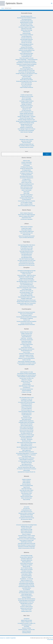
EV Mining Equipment (26, 199)
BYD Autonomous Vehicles (26, 519)
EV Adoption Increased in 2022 (27, 173)
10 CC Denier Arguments (26, 408)
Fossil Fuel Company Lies (26, 410)
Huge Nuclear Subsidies (26, 343)
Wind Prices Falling (26, 77)
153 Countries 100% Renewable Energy (26, 72)
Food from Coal (26, 320)
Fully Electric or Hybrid (26, 181)
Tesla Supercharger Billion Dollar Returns (27, 245)
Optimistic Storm (14, 3)
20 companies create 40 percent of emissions (26, 469)
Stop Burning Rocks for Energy (26, 22)
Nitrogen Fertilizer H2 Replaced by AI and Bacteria (26, 121)
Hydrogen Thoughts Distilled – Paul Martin (26, 117)
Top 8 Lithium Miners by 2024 (26, 233)
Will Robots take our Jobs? (26, 526)
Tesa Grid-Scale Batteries (26, 576)
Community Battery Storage (26, 555)
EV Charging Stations (26, 170)
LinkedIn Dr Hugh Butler (11, 638)
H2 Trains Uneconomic (26, 110)
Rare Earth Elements (26, 484)
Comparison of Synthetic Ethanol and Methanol (26, 64)
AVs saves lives (26, 509)
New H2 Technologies (26, 98)
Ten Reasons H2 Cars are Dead (26, 96)
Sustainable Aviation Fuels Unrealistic (26, 422)
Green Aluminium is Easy (27, 493)
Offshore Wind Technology (26, 30)
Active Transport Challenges (26, 294)
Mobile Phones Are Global (27, 620)
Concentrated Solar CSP (26, 56)
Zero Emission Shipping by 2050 (27, 436)
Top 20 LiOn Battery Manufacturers (26, 238)
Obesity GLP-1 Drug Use (27, 380)
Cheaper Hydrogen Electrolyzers (26, 113)
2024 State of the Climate (27, 463)
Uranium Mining (26, 346)
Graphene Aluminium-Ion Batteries (26, 591)
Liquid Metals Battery (27, 588)
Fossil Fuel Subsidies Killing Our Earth (26, 412)
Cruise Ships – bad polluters (27, 439)
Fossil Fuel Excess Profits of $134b (26, 286)
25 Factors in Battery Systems (26, 607)
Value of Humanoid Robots (27, 533)
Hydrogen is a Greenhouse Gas (27, 127)
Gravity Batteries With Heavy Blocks (26, 583)
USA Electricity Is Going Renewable (26, 66)
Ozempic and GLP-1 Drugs (27, 381)
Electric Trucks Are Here (26, 182)
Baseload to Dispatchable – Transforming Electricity (27, 60)
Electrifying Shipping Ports (26, 438)
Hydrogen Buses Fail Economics (26, 115)
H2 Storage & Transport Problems (26, 101)
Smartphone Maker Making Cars (26, 198)
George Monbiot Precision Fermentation (26, 325)
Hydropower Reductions (26, 52)
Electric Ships (26, 193)
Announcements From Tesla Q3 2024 (27, 264)
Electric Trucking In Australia (27, 204)
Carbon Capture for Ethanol (26, 444)
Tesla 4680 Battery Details (27, 257)
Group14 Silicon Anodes (26, 610)
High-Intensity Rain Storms (26, 446)
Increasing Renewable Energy (26, 21)
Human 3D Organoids (26, 391)
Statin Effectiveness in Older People (26, 386)
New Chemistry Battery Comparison (27, 593)
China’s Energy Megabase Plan (27, 69)
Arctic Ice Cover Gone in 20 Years (26, 430)
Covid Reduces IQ (27, 387)
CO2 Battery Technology (26, 571)
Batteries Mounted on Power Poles (26, 602)
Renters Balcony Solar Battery (26, 80)
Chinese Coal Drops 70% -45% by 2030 (26, 70)
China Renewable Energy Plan (26, 39)
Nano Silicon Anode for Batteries (26, 582)
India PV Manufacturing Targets (26, 53)
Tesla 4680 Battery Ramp (26, 254)
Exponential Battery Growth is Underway (26, 297)
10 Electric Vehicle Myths (26, 162)
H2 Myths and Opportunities (26, 95)
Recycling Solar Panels (26, 86)
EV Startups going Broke (26, 175)
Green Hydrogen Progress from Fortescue (26, 129)
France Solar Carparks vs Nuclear (26, 58)
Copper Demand (26, 487)
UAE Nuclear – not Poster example (26, 357)
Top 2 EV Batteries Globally (26, 568)
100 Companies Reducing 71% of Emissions (26, 455)
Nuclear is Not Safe (26, 360)
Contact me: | (3, 638)
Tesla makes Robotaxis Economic (26, 251)
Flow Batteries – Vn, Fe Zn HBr (27, 579)
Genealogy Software (26, 633)
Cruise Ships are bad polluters (26, 195)
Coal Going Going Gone (27, 46)
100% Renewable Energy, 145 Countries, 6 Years (26, 281)
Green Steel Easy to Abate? (27, 449)
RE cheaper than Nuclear (26, 335)
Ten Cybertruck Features (26, 256)
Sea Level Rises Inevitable (26, 418)
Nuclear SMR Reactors (26, 337)
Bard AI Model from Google (27, 529)
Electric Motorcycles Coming (26, 187)
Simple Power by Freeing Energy (26, 278)
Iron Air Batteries (26, 590)
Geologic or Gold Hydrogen (26, 126)
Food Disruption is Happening (26, 318)
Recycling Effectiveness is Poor (26, 283)
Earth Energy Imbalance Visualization (26, 458)
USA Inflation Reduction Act (26, 433)
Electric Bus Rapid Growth (27, 196)
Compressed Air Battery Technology (26, 585)
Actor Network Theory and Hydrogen (26, 130)
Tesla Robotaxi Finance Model (26, 515)
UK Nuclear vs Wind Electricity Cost (26, 354)
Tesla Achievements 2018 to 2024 (26, 262)
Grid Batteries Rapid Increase (26, 253)
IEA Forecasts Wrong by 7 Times (26, 292)
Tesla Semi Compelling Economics (26, 184)
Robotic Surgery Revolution (26, 531)
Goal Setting (26, 626)
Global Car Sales (26, 161)
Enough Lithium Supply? (26, 228)
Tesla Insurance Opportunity (26, 250)
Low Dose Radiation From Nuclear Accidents (26, 363)
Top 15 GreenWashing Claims (27, 285)
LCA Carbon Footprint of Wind (27, 26)
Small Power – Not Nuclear (26, 338)
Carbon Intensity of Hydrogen (26, 132)
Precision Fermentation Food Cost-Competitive (26, 321)
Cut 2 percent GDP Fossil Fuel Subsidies (26, 402)
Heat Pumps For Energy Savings (26, 432)
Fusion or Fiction (26, 352)
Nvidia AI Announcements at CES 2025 (27, 548)
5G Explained (26, 619)
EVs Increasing (26, 165)
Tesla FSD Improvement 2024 (27, 516)
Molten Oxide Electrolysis (26, 498)
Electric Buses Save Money (27, 185)
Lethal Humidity (26, 470)
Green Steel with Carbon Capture (26, 490)
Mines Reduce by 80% (26, 419)
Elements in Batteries (27, 597)
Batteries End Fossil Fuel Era (26, 608)
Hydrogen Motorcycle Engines (26, 106)
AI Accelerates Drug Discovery (26, 389)
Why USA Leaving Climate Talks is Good (26, 467)
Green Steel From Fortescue (26, 492)
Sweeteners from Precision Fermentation (26, 312)
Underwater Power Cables (26, 29)
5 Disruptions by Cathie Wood (27, 272)
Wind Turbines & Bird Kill (26, 41)
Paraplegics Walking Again (26, 299)
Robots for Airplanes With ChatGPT (26, 216)
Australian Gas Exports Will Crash (27, 144)
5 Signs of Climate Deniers (26, 407)
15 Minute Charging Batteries (27, 596)
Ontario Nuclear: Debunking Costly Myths (27, 361)
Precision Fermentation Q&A (26, 323)
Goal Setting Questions (27, 625)
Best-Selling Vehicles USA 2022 (26, 176)
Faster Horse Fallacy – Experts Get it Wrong (26, 275)
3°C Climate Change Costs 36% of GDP (26, 461)
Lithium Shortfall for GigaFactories (27, 231)
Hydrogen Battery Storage (26, 103)
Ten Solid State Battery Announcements (27, 600)
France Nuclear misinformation (26, 340)
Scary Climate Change (26, 456)
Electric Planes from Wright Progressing (26, 215)
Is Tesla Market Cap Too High (26, 248)
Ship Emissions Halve (27, 441)
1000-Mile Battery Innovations (26, 604)
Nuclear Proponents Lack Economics (26, 349)
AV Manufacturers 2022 (26, 510)
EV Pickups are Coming (26, 164)
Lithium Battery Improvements (26, 563)
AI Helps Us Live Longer (26, 392)
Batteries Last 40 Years (26, 605)
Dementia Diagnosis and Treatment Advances (27, 375)
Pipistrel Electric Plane (26, 218)
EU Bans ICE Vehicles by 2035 (27, 168)
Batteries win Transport (26, 577)
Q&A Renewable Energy (26, 78)
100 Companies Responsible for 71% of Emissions (27, 453)
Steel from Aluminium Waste (26, 496)
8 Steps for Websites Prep (26, 622)
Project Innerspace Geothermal (26, 35)
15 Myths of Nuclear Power (27, 334)
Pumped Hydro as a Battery (26, 565)
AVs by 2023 (26, 507)
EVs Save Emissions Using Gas (26, 466)
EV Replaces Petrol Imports (26, 167)
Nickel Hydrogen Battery (26, 594)
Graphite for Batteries (26, 479)
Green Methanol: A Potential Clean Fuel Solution (26, 63)
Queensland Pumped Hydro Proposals (26, 587)
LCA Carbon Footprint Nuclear (26, 344)
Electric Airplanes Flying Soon (26, 213)
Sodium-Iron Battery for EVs (26, 580)
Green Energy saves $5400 (27, 401)
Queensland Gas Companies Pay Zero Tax (26, 472)
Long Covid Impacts (27, 384)
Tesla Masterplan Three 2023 (27, 247)
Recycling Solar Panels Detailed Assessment (26, 18)
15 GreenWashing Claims (27, 405)
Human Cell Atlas (27, 383)
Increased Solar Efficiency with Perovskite (26, 61)
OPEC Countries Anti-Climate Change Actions (26, 443)
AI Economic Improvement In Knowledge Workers (26, 525)
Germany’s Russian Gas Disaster (26, 147)
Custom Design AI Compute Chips (26, 540)
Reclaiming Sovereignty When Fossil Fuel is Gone (27, 81)
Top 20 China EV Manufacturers (26, 178)
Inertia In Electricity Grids (26, 83)
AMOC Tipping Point (27, 450)
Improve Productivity (27, 631)
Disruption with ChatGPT (26, 528)
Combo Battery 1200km (26, 574)
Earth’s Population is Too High (26, 372)
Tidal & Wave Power (26, 67)
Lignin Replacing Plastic (27, 464)
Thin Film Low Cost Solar (26, 43)
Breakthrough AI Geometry (26, 542)
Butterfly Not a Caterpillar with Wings (26, 277)
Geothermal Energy (26, 33)
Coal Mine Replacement (26, 36)
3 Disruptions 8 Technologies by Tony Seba (26, 271)
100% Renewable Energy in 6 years (27, 398)
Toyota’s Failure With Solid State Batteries (26, 599)
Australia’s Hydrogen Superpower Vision (26, 120)
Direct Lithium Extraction (26, 230)
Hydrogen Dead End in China (26, 124)
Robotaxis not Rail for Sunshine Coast (27, 513)
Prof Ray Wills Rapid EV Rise (26, 295)
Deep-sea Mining (26, 500)
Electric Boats (26, 192)
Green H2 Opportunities (27, 100)
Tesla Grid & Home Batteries (27, 573)
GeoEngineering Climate (26, 413)
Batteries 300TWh (27, 566)
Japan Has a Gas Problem (26, 141)
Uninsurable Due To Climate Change (26, 435)
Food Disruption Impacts (26, 315)
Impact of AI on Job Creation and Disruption (26, 539)
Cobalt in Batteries (26, 481)
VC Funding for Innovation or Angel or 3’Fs (26, 623)
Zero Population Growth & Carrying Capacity (26, 373)
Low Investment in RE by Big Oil (26, 429)
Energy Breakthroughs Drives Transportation (26, 303)
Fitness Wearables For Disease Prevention (27, 377)
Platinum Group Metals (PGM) (26, 486)
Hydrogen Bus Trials (26, 109)
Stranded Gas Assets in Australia (26, 139)
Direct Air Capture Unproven (26, 425)
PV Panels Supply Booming (26, 55)
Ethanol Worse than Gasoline (27, 424)
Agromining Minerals (26, 495)
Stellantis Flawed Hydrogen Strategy (27, 123)
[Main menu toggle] (52, 3)
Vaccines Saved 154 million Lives (26, 378)
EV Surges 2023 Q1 (27, 179)
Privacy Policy (50, 639)
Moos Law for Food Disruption (26, 314)
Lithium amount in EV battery (26, 227)
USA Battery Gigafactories (26, 559)
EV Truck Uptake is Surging (27, 203)
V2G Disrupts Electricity (27, 19)
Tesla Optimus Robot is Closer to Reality (27, 536)
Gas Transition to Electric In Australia (26, 146)
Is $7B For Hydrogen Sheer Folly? (26, 112)
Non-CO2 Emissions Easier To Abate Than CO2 (27, 447)
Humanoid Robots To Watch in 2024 (26, 537)
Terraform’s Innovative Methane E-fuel (27, 50)
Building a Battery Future (27, 611)
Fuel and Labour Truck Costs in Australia (27, 201)
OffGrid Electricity (27, 32)
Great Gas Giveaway (26, 143)
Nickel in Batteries (26, 482)
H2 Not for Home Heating (26, 107)
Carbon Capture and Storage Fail (26, 427)
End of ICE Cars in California (26, 172)
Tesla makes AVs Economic (26, 512)
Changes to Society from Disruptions (26, 280)
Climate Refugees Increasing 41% (27, 460)
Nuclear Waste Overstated (26, 347)
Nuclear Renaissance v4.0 (27, 351)
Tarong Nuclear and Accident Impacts (27, 365)
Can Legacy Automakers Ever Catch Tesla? (26, 260)
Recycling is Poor (26, 416)
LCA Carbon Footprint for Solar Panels (27, 27)
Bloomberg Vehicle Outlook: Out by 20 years (26, 300)
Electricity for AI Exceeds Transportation (27, 547)
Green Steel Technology (27, 489)
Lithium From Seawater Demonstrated (27, 236)
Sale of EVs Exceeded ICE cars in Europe (27, 206)
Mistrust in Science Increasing (27, 305)
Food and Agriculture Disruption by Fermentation (26, 317)
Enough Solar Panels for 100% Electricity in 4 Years (26, 73)
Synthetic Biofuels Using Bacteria (27, 49)
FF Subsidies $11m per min (26, 399)
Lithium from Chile (26, 234)
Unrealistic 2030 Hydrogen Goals (27, 118)
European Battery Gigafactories (26, 557)
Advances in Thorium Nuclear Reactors (26, 358)
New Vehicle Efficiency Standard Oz (27, 452)
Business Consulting (26, 628)
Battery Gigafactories (26, 562)
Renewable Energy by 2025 (27, 16)
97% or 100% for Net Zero (26, 84)
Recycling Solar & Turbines (27, 24)
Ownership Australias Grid (26, 38)
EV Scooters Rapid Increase (26, 189)
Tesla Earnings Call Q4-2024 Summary (26, 265)
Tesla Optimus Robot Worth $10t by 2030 (26, 543)
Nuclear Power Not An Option (26, 332)
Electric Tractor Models (26, 190)
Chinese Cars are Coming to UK (26, 291)
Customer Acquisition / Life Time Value (26, 630)
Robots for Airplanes (26, 534)
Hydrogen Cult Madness (26, 104)
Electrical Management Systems (26, 44)
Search (26, 151)
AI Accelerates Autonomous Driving (27, 518)
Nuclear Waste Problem (26, 341)
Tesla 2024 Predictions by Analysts (26, 259)
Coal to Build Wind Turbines (27, 75)
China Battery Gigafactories (26, 560)
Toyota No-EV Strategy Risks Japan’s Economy (26, 288)
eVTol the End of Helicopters (27, 219)
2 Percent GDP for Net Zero (27, 404)
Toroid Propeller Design (26, 289)
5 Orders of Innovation (27, 274)
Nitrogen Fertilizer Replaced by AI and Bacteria (26, 302)
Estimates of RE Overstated (26, 47)
